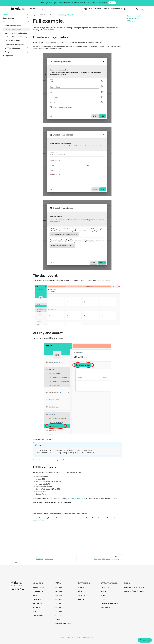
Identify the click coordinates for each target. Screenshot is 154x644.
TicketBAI (37, 599)
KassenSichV (38, 587)
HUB (106, 9)
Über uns (105, 587)
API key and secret (133, 19)
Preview (112, 3)
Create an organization (134, 16)
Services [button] (32, 9)
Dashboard (116, 9)
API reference (79, 518)
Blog (42, 9)
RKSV (35, 595)
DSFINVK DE (38, 591)
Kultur (104, 595)
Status (97, 9)
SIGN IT (59, 607)
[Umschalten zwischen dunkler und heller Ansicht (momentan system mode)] (137, 9)
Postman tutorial (76, 498)
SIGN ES (59, 603)
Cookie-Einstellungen (134, 591)
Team (103, 591)
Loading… (77, 536)
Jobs (103, 599)
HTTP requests (131, 21)
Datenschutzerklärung (134, 587)
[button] (16, 14)
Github (81, 599)
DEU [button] (131, 9)
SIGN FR (59, 611)
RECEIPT (36, 607)
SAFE (58, 619)
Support (88, 9)
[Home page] (35, 15)
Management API (63, 623)
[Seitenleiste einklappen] (16, 563)
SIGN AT (59, 599)
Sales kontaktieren (109, 603)
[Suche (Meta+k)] (142, 9)
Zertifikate (106, 607)
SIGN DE (59, 587)
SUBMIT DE (60, 595)
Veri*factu (37, 603)
